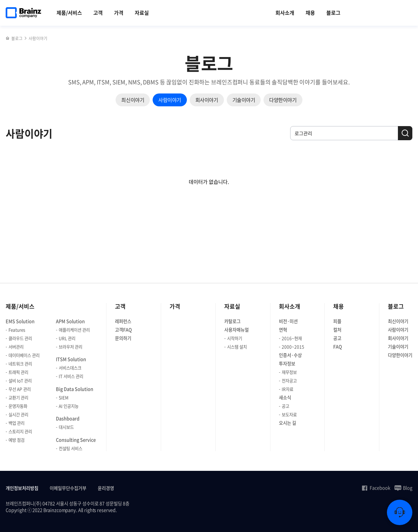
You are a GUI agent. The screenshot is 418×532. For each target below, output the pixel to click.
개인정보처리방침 (22, 488)
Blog (403, 488)
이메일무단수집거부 (68, 488)
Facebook (376, 488)
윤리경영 (106, 488)
